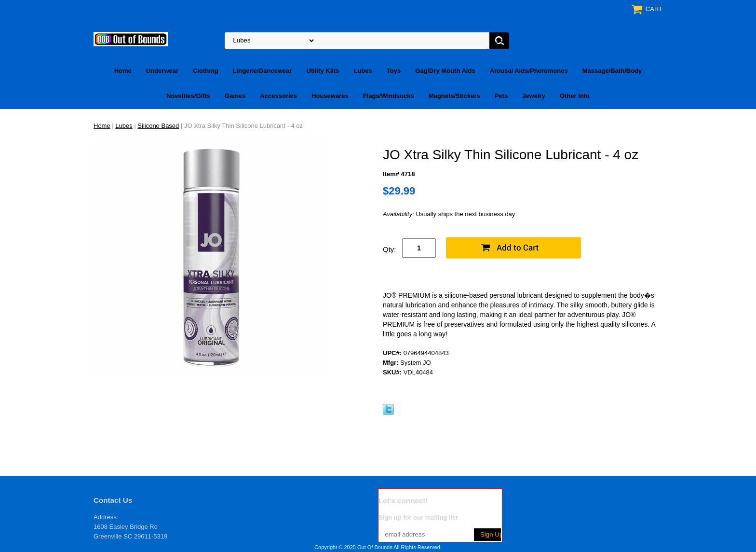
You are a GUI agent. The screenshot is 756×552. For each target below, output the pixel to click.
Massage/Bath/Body (612, 71)
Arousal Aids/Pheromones (529, 71)
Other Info (575, 96)
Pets (501, 96)
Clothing (206, 71)
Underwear (162, 71)
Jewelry (534, 96)
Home (123, 71)
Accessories (278, 96)
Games (235, 96)
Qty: (390, 249)
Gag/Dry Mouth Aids (445, 71)
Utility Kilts (323, 71)
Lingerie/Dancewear (263, 71)
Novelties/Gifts (188, 96)
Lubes (363, 71)
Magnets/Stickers (454, 96)
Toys (394, 71)
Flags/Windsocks (389, 96)
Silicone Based (158, 126)
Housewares (330, 96)
